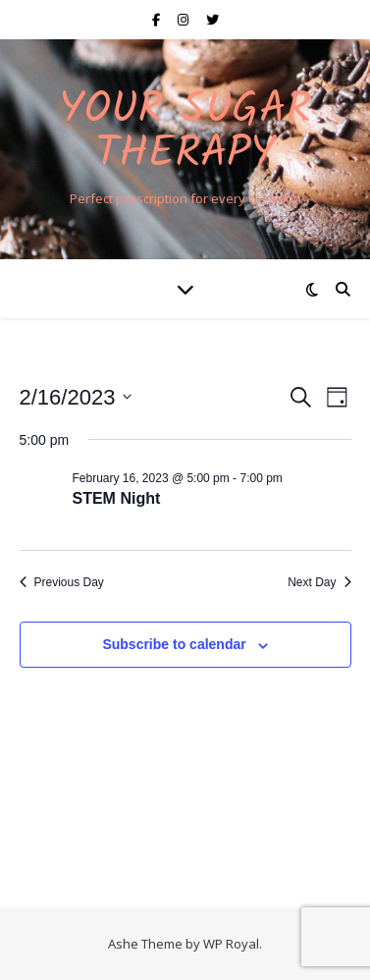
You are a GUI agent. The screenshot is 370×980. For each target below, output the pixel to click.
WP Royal (231, 944)
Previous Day (62, 582)
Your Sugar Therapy (185, 133)
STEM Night (117, 498)
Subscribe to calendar (174, 644)
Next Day (319, 582)
